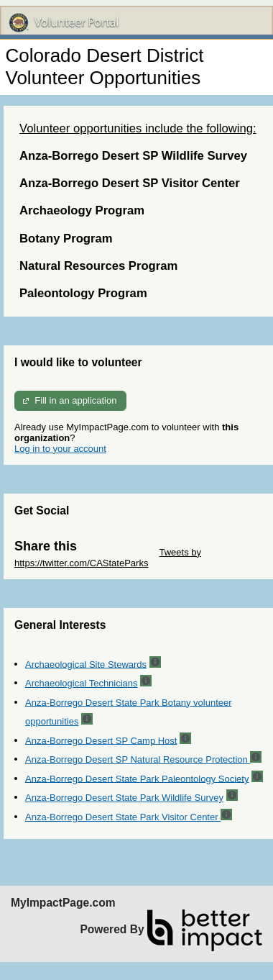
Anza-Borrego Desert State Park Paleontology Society (137, 778)
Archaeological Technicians (82, 683)
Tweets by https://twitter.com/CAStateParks (108, 558)
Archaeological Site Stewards (86, 664)
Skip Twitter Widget (117, 552)
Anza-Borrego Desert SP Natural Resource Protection (138, 759)
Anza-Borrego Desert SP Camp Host (101, 740)
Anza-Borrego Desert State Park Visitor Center (123, 817)
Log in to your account (60, 449)
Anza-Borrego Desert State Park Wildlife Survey (124, 798)
